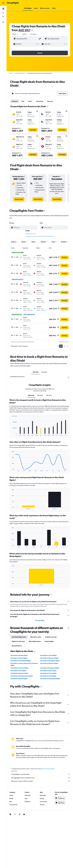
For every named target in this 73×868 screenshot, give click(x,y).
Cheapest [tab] (15, 101)
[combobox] (34, 34)
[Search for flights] (3, 9)
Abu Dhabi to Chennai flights (19, 668)
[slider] (55, 236)
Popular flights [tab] (49, 641)
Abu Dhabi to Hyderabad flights (50, 679)
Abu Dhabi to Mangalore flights (50, 661)
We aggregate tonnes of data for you (41, 778)
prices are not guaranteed (48, 769)
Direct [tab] (30, 101)
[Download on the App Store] (60, 803)
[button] (3, 3)
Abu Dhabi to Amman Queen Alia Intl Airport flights (24, 664)
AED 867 (24, 30)
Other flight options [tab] (35, 641)
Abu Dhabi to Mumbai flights (19, 673)
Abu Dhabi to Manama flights (49, 663)
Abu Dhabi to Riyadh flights (19, 679)
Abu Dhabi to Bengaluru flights (50, 668)
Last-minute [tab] (40, 101)
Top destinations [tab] (17, 646)
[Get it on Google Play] (60, 798)
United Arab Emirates (20, 73)
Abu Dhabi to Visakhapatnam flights (22, 676)
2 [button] (65, 346)
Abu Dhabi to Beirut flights (48, 671)
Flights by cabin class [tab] (18, 641)
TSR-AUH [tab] (44, 372)
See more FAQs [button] (40, 620)
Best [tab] (23, 101)
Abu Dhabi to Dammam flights (49, 658)
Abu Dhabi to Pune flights (18, 671)
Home (11, 73)
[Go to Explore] (3, 17)
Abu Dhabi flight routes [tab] (19, 637)
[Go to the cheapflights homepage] (14, 3)
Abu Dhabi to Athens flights (19, 658)
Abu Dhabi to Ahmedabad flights (21, 661)
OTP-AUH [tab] (36, 372)
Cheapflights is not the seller (41, 774)
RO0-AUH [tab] (31, 395)
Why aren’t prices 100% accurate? (41, 781)
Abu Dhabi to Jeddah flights (19, 655)
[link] (19, 199)
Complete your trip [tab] (51, 637)
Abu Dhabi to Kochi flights (48, 676)
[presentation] (32, 30)
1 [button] (61, 346)
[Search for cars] (3, 13)
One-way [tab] (50, 101)
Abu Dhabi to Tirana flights (48, 655)
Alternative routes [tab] (36, 637)
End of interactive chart (11, 434)
